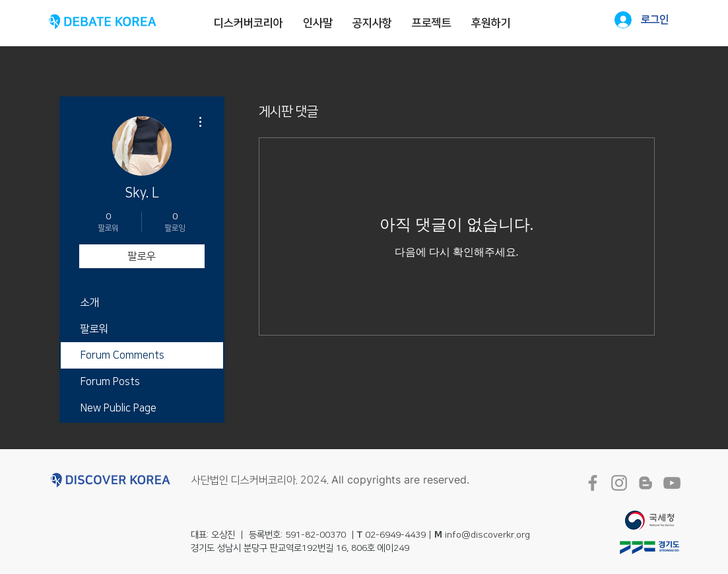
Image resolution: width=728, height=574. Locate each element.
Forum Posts (110, 382)
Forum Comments (122, 355)
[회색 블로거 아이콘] (645, 483)
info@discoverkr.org (487, 535)
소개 (90, 303)
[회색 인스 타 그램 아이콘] (619, 483)
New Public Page (118, 408)
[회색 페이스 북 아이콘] (593, 483)
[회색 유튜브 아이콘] (672, 483)
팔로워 (94, 329)
